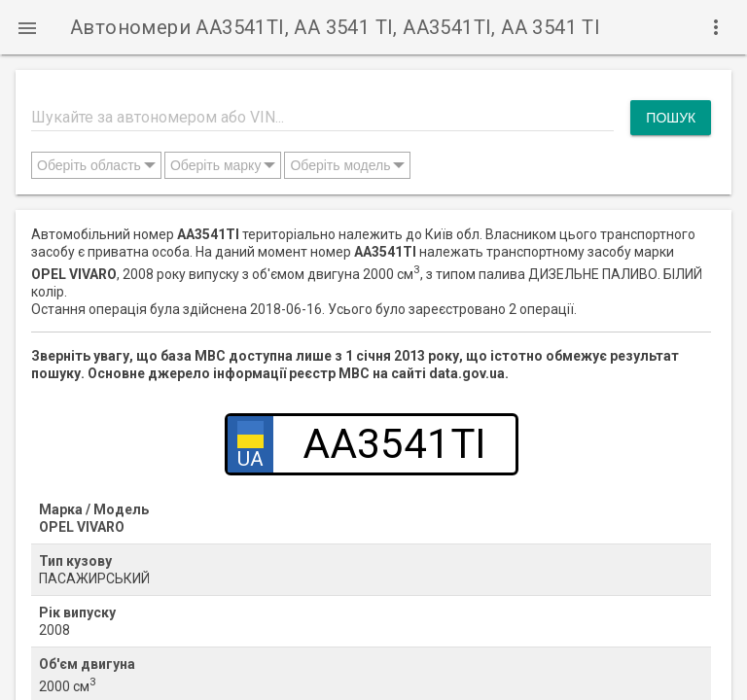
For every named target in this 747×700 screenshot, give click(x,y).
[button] (27, 27)
